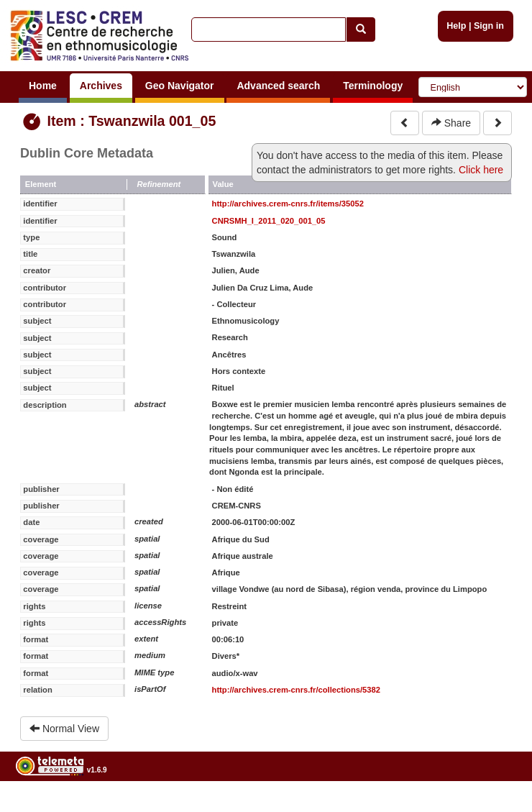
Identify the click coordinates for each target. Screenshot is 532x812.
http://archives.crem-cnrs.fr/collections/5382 (296, 690)
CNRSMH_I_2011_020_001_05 (269, 221)
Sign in (489, 26)
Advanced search (278, 86)
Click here (481, 170)
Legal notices (496, 807)
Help (456, 26)
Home (43, 86)
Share (451, 123)
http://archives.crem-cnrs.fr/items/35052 (288, 204)
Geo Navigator (180, 86)
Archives (101, 86)
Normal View (64, 729)
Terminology (373, 86)
